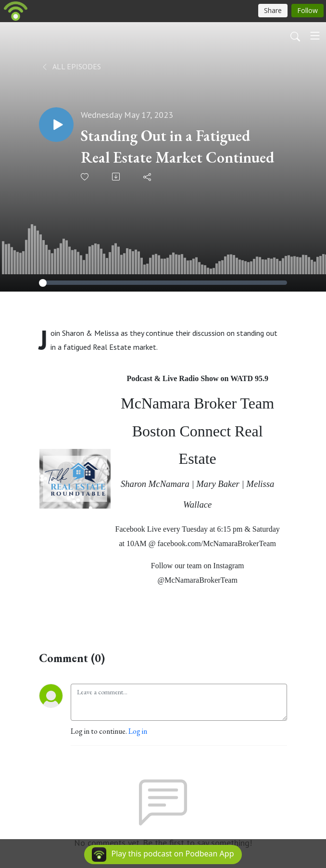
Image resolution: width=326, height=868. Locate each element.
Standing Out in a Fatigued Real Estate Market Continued (177, 147)
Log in (138, 731)
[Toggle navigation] (315, 36)
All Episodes (71, 66)
